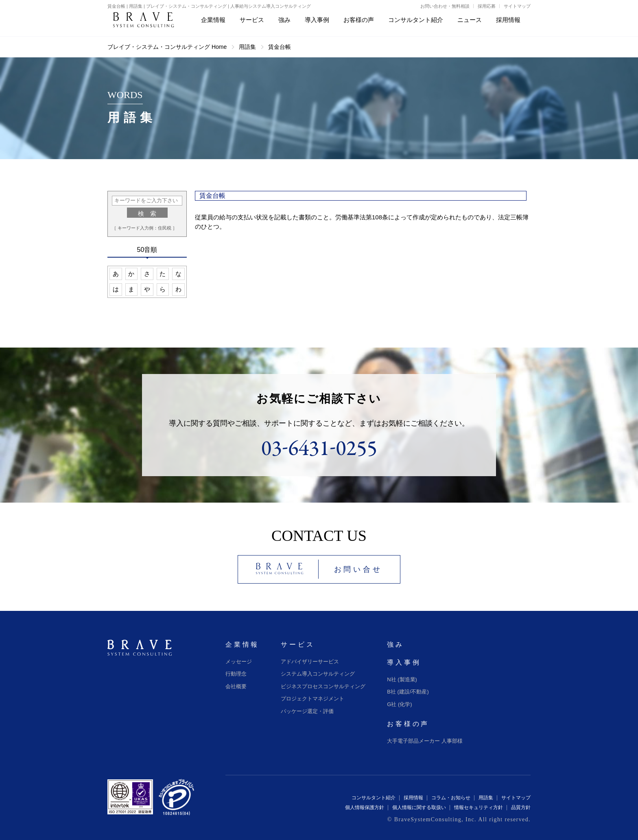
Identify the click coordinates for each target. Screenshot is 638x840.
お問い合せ (358, 569)
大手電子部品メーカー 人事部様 (425, 741)
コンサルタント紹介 (374, 798)
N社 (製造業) (402, 679)
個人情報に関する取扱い (419, 807)
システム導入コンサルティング (318, 674)
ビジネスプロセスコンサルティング (323, 686)
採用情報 (413, 798)
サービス (298, 644)
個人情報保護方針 (365, 807)
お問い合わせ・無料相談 (445, 6)
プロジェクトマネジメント (312, 699)
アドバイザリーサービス (310, 662)
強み (395, 644)
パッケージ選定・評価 (307, 711)
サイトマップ (517, 6)
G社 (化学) (399, 704)
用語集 (247, 47)
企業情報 (242, 644)
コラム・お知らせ (451, 798)
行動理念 (236, 674)
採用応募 (487, 6)
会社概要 (236, 686)
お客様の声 (408, 724)
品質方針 (521, 807)
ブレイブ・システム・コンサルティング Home (167, 47)
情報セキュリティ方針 (478, 807)
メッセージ (239, 662)
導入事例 (404, 662)
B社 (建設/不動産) (408, 692)
